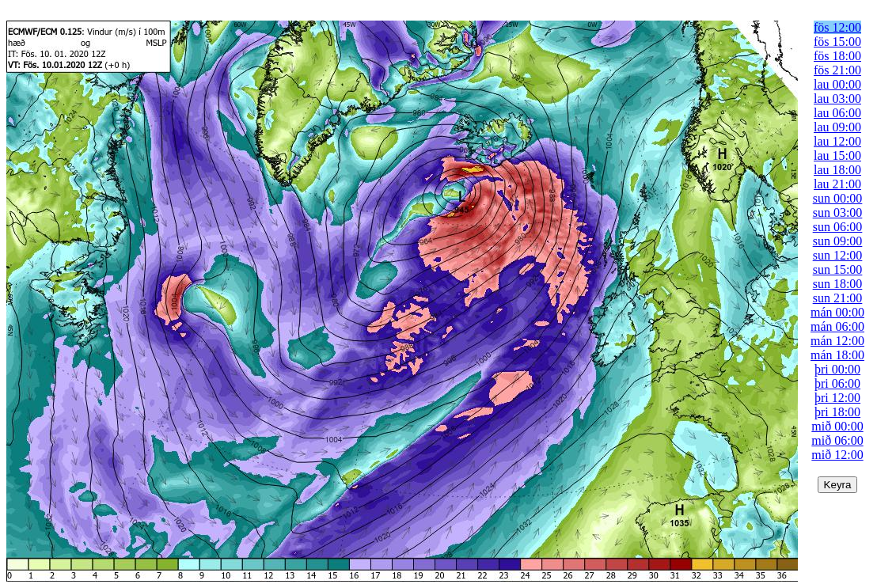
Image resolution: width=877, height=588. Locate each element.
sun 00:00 (838, 198)
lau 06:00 (837, 113)
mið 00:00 (837, 426)
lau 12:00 (837, 141)
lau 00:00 (837, 84)
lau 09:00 (837, 127)
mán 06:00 (837, 326)
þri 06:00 (837, 383)
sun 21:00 (838, 298)
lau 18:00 (837, 170)
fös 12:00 (837, 27)
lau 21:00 (837, 184)
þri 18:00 (837, 412)
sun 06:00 (838, 227)
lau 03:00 (837, 99)
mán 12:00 (837, 341)
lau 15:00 (837, 156)
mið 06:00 (837, 440)
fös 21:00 (837, 70)
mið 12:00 (837, 455)
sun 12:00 (838, 255)
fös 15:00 (837, 42)
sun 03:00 (838, 212)
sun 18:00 (838, 284)
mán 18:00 (837, 355)
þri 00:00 (837, 369)
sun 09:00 (838, 241)
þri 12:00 (837, 398)
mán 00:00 (837, 312)
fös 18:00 (837, 56)
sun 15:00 (838, 269)
